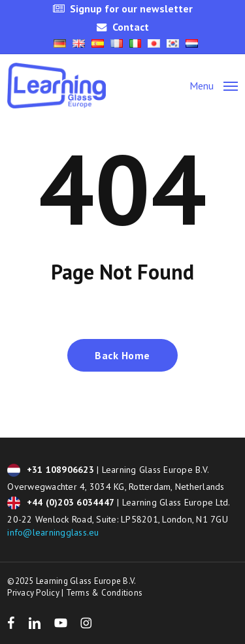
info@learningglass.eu (53, 532)
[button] (214, 85)
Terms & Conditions (105, 593)
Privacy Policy (33, 593)
